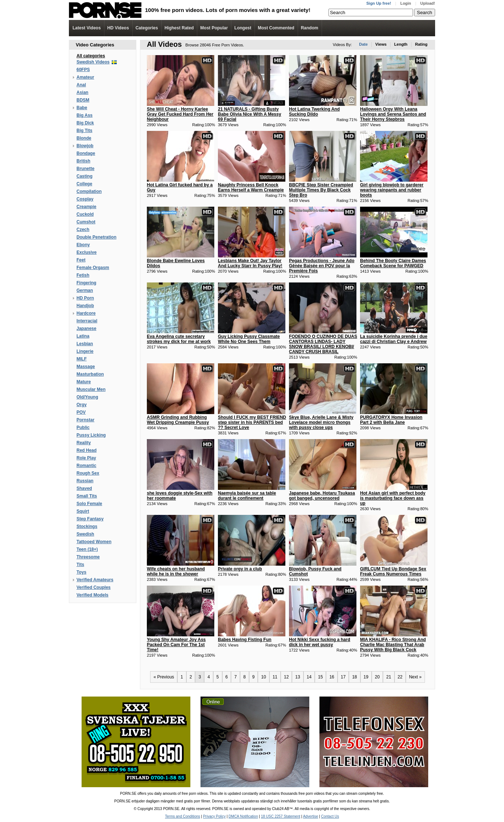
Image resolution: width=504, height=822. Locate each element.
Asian (82, 92)
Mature (84, 382)
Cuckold (85, 214)
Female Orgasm (93, 268)
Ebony (83, 245)
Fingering (86, 283)
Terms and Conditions (183, 816)
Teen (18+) (87, 549)
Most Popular (214, 28)
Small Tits (87, 496)
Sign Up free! (379, 3)
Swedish (85, 534)
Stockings (87, 526)
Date (363, 44)
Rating (421, 44)
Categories (147, 28)
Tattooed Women (94, 542)
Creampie (86, 207)
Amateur (85, 77)
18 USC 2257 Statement (281, 816)
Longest (243, 28)
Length (401, 44)
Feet (81, 260)
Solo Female (89, 504)
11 (275, 677)
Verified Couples (94, 587)
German (85, 290)
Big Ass (84, 115)
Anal (81, 85)
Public (83, 427)
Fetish (83, 275)
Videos (118, 28)
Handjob (85, 306)
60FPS (83, 70)
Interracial (87, 321)
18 (354, 677)
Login (406, 3)
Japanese (86, 329)
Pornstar (85, 420)
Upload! (428, 3)
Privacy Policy (214, 816)
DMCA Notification (243, 816)
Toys (81, 572)
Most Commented (276, 28)
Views (381, 44)
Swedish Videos (93, 62)
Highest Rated (179, 28)
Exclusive (86, 252)
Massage (86, 367)
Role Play (86, 458)
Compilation (89, 191)
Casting (84, 176)
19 (366, 677)
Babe (82, 108)
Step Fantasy (90, 519)
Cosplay (85, 199)
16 (332, 677)
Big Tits (84, 131)
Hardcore (86, 313)
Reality (84, 443)
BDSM (83, 100)
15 (320, 677)
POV (81, 412)
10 (263, 677)
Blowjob (85, 146)
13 (298, 677)
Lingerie (85, 351)
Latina (83, 336)
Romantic (86, 466)
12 (286, 677)
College (84, 184)
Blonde (84, 138)
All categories (91, 56)
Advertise (311, 816)
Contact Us (330, 816)
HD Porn (85, 298)
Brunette (85, 169)
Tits (80, 565)
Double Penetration (96, 237)
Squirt (83, 511)
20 (377, 677)
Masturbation (90, 374)
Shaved (84, 488)
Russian (85, 481)
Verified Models (92, 595)
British (83, 161)
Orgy (82, 405)
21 (389, 677)
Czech (83, 230)
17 (343, 677)
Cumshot (86, 222)
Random (310, 28)
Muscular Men (91, 389)
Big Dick (85, 123)
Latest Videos (87, 28)
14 (309, 677)
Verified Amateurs (95, 580)
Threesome (88, 557)
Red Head (86, 450)
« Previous (164, 677)
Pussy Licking (91, 435)
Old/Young (87, 397)
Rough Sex (88, 473)
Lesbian (85, 344)
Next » (415, 677)
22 (400, 677)
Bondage (86, 153)
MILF (82, 359)
